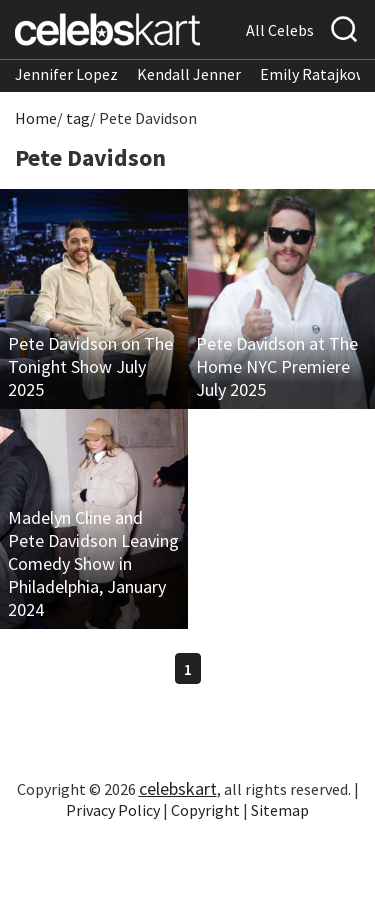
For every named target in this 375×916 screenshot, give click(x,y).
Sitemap (280, 810)
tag (78, 118)
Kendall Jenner (189, 74)
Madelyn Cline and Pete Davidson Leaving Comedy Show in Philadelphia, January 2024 (93, 563)
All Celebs (280, 30)
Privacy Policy (113, 810)
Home (36, 118)
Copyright (205, 810)
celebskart (178, 788)
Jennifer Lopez (66, 74)
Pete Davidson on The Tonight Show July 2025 (90, 366)
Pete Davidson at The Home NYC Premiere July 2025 (277, 366)
